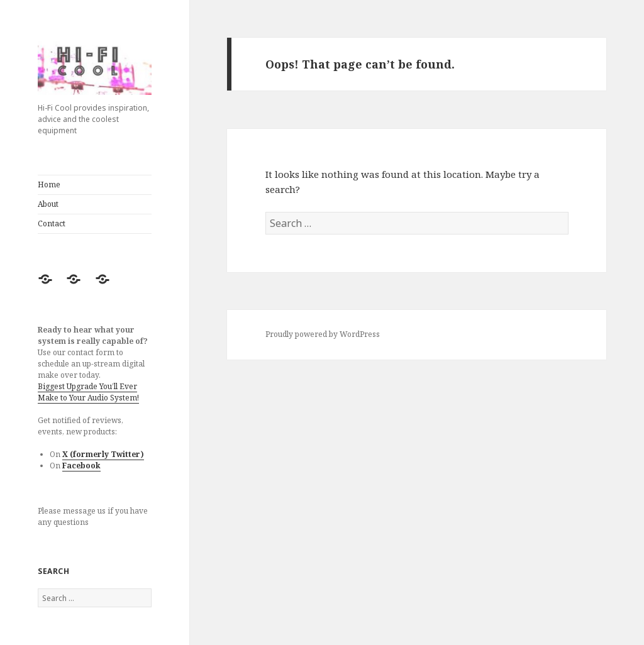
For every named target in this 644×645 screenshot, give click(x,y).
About (48, 204)
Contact (52, 223)
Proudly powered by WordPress (323, 334)
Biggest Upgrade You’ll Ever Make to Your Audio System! (88, 392)
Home (49, 185)
